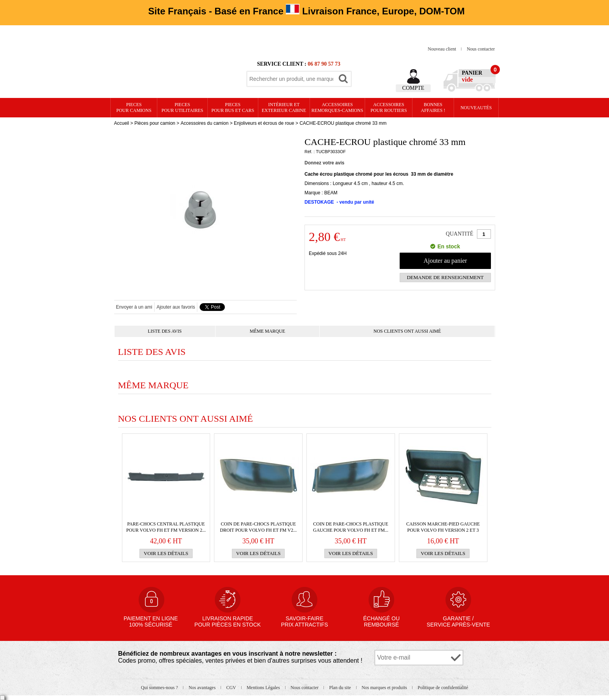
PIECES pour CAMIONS (134, 107)
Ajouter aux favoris (176, 307)
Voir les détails (166, 553)
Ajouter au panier (445, 261)
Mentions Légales (264, 688)
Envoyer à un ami (134, 307)
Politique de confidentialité (443, 688)
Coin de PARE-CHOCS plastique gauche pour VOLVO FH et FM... (351, 527)
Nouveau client (442, 49)
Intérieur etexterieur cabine (284, 107)
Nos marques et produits (385, 688)
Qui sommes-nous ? (160, 688)
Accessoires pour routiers (389, 107)
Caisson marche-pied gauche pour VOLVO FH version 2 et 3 (443, 527)
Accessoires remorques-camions (337, 107)
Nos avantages (203, 688)
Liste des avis (165, 331)
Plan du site (341, 688)
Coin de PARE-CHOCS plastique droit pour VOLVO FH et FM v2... (258, 527)
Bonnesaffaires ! (433, 107)
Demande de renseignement (445, 277)
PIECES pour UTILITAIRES (182, 107)
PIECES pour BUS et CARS (233, 107)
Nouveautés (476, 108)
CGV (231, 688)
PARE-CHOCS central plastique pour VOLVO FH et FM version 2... (166, 527)
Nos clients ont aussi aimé (407, 331)
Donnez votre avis (325, 163)
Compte (413, 88)
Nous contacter (481, 49)
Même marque (267, 331)
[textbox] (291, 79)
